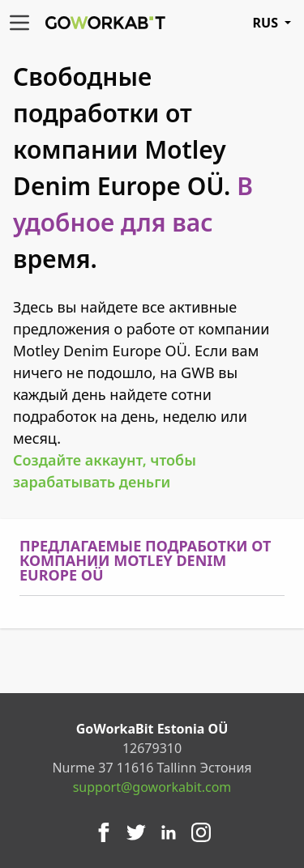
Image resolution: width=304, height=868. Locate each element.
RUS (272, 23)
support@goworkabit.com (152, 787)
